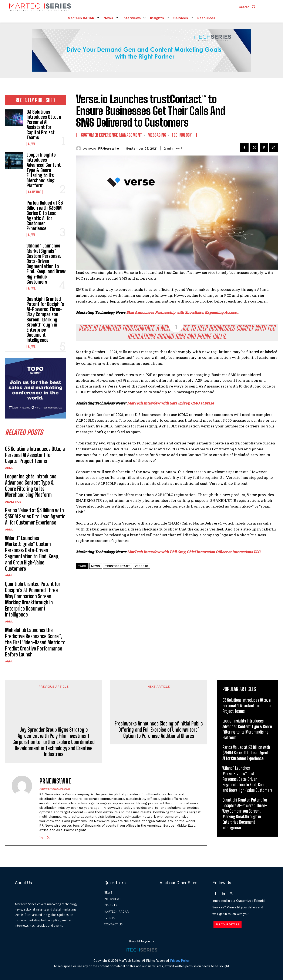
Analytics (35, 192)
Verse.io (142, 566)
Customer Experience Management (112, 135)
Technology (182, 135)
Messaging (157, 135)
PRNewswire (109, 148)
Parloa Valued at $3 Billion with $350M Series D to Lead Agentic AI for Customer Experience (45, 216)
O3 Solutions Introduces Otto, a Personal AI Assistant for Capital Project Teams (44, 125)
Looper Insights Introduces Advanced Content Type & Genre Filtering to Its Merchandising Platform (44, 170)
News (96, 566)
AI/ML (32, 144)
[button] (248, 7)
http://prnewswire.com (55, 789)
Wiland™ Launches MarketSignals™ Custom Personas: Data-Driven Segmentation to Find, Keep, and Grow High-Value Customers (46, 264)
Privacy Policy (180, 961)
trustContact (117, 566)
